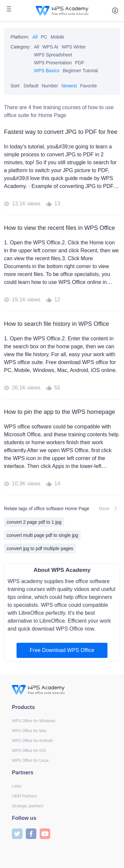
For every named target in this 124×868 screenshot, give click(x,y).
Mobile (57, 37)
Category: (21, 47)
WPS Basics (47, 71)
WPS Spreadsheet (53, 55)
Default (31, 86)
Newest (69, 86)
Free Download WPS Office (62, 650)
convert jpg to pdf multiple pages (40, 548)
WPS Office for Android (32, 741)
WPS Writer (74, 47)
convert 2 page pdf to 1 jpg (34, 522)
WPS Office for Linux (30, 760)
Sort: (16, 86)
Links (17, 786)
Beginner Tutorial (80, 71)
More (109, 509)
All (35, 37)
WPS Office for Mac (29, 731)
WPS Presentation (53, 63)
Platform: (20, 37)
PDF (80, 63)
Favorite (88, 86)
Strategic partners (28, 806)
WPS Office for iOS (29, 751)
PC (44, 37)
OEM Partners (24, 796)
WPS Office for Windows (34, 721)
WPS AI (50, 47)
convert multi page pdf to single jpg (42, 535)
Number (50, 86)
